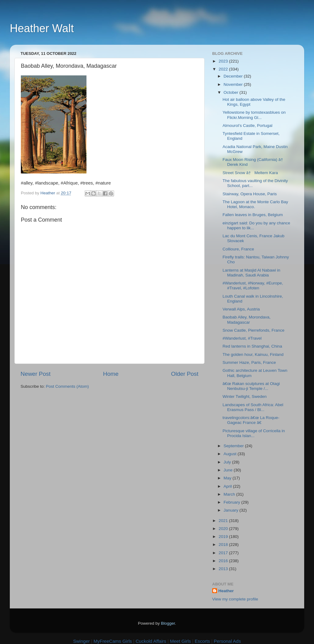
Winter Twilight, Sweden (245, 396)
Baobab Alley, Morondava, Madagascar (247, 320)
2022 (224, 69)
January (232, 510)
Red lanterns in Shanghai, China (252, 346)
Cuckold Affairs (151, 641)
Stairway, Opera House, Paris (250, 194)
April (228, 486)
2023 (224, 61)
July (228, 462)
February (232, 502)
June (229, 470)
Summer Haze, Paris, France (249, 362)
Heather (226, 591)
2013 (224, 569)
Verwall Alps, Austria (241, 309)
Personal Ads (227, 641)
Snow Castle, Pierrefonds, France (254, 330)
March (230, 494)
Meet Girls (180, 641)
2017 (224, 553)
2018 (224, 545)
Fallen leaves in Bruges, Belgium (253, 215)
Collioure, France (238, 249)
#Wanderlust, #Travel (242, 338)
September (234, 446)
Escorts (202, 641)
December (234, 76)
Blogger (168, 623)
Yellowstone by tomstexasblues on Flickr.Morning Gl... (254, 115)
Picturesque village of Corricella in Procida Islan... (254, 433)
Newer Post (36, 374)
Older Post (185, 374)
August (231, 454)
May (228, 478)
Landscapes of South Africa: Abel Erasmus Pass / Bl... (253, 407)
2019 (224, 537)
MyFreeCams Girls (113, 641)
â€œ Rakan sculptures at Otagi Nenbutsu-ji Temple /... (251, 386)
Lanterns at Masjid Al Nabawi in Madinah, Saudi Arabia (251, 273)
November (234, 84)
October (232, 92)
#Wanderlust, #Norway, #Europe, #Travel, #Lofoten (253, 286)
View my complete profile (235, 599)
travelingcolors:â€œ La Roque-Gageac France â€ (251, 420)
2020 (224, 529)
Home (111, 374)
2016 (224, 561)
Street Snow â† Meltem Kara (250, 173)
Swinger (82, 641)
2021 (224, 521)
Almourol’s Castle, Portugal (248, 126)
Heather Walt (42, 28)
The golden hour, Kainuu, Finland (253, 354)
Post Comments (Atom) (67, 386)
